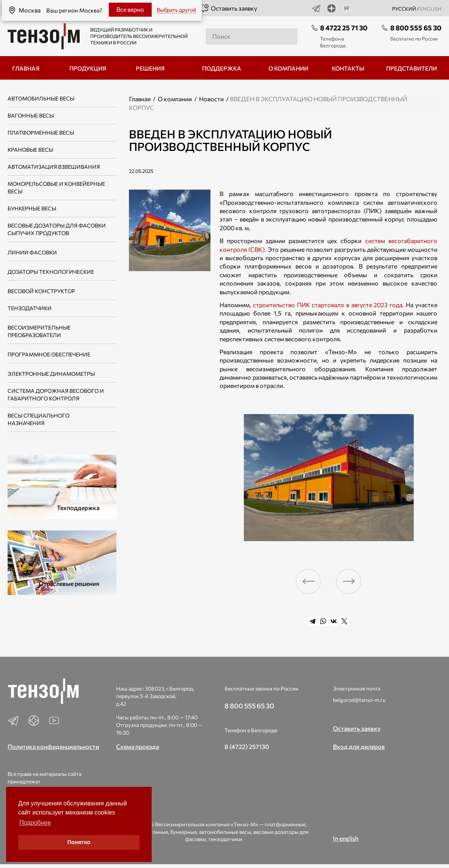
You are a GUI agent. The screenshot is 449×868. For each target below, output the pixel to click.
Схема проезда (137, 746)
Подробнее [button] (35, 823)
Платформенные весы (41, 133)
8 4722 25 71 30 (344, 28)
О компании (175, 99)
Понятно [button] (79, 842)
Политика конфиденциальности (53, 746)
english (431, 9)
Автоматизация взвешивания (54, 167)
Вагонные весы (31, 115)
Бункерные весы (32, 208)
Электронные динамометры (51, 374)
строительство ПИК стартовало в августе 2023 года (328, 305)
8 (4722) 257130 (247, 746)
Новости (211, 99)
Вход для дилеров (359, 746)
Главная (140, 99)
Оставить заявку (228, 8)
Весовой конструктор (41, 291)
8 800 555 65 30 (416, 28)
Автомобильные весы (41, 98)
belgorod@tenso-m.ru (359, 700)
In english (346, 838)
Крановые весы (30, 150)
